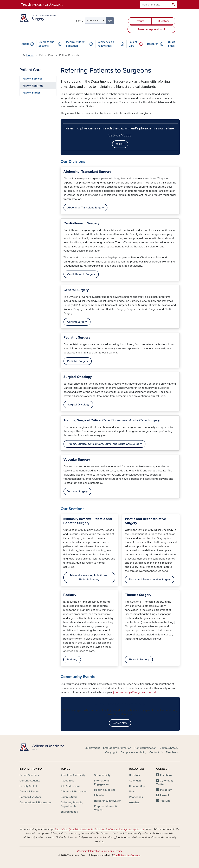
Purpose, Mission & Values (105, 808)
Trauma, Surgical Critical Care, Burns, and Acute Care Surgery (104, 444)
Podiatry (72, 660)
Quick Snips (171, 44)
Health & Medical (104, 790)
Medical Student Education (76, 44)
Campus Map (137, 786)
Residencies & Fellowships (106, 44)
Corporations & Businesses (36, 803)
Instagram (166, 790)
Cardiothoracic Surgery (81, 274)
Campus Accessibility (133, 752)
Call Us (120, 144)
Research (153, 44)
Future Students (29, 775)
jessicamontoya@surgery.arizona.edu (135, 692)
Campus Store (69, 797)
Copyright (111, 752)
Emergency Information (117, 748)
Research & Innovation (108, 801)
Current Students (30, 781)
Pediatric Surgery (78, 361)
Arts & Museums (70, 786)
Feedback (172, 752)
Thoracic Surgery (139, 660)
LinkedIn (165, 795)
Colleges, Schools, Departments (72, 804)
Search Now (120, 723)
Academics (67, 781)
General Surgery (77, 322)
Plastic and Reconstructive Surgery (150, 580)
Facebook (166, 775)
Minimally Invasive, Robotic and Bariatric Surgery (89, 577)
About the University (73, 775)
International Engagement (102, 782)
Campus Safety (169, 748)
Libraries (99, 795)
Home (30, 55)
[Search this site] (155, 5)
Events (140, 21)
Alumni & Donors (30, 792)
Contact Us (156, 752)
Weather (134, 803)
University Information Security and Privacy (100, 851)
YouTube (165, 801)
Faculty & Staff (28, 786)
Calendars (135, 781)
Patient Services (32, 79)
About (25, 44)
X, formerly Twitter (165, 782)
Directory (163, 21)
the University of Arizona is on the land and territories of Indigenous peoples (99, 829)
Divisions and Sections (46, 44)
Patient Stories (31, 93)
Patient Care (133, 44)
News (132, 792)
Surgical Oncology (78, 405)
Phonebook (136, 797)
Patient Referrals (33, 86)
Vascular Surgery (77, 491)
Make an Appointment (152, 29)
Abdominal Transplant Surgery (85, 208)
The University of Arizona (127, 855)
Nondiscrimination (145, 748)
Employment (92, 748)
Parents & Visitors (30, 797)
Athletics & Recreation (74, 792)
